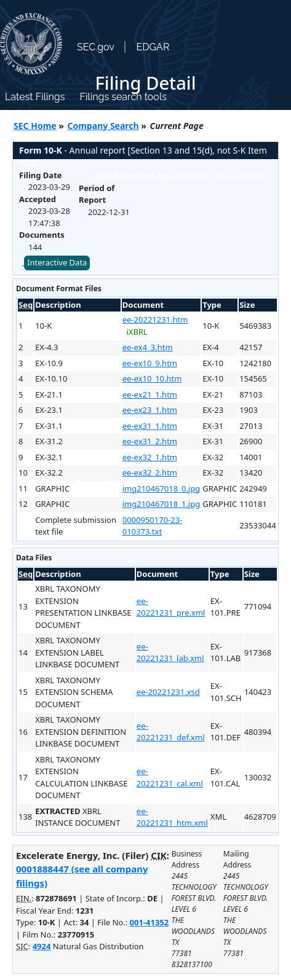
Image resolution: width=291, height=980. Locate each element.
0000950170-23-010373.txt (153, 526)
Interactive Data (57, 262)
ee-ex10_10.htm (152, 378)
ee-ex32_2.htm (150, 472)
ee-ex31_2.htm (150, 441)
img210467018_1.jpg (161, 504)
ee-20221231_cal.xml (170, 777)
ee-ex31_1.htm (150, 426)
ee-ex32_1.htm (150, 457)
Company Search (103, 126)
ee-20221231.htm (155, 319)
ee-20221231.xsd (168, 692)
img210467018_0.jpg (161, 488)
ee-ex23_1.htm (150, 410)
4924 (42, 946)
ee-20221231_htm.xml (172, 817)
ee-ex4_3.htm (148, 347)
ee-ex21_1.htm (150, 394)
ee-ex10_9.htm (150, 363)
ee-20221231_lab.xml (170, 653)
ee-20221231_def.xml (171, 732)
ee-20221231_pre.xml (171, 607)
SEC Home (35, 126)
